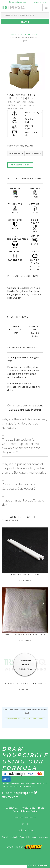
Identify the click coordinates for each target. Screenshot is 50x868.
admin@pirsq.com (18, 2)
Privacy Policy (28, 808)
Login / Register (40, 2)
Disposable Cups (30, 35)
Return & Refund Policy (25, 811)
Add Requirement (20, 165)
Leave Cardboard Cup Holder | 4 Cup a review (25, 719)
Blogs (41, 808)
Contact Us (12, 808)
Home (14, 35)
